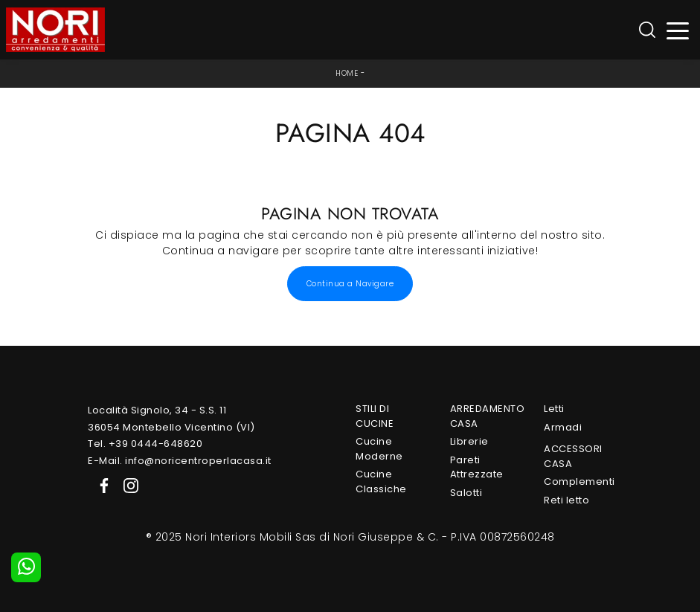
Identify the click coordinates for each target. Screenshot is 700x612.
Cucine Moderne (379, 449)
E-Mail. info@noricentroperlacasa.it (180, 461)
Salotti (466, 493)
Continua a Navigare (350, 284)
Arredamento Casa (484, 416)
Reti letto (566, 500)
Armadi (563, 427)
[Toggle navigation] (678, 30)
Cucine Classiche (381, 481)
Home (347, 73)
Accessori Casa (573, 456)
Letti (554, 409)
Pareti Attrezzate (477, 467)
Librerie (469, 441)
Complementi (578, 481)
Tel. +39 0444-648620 (145, 444)
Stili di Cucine (375, 416)
